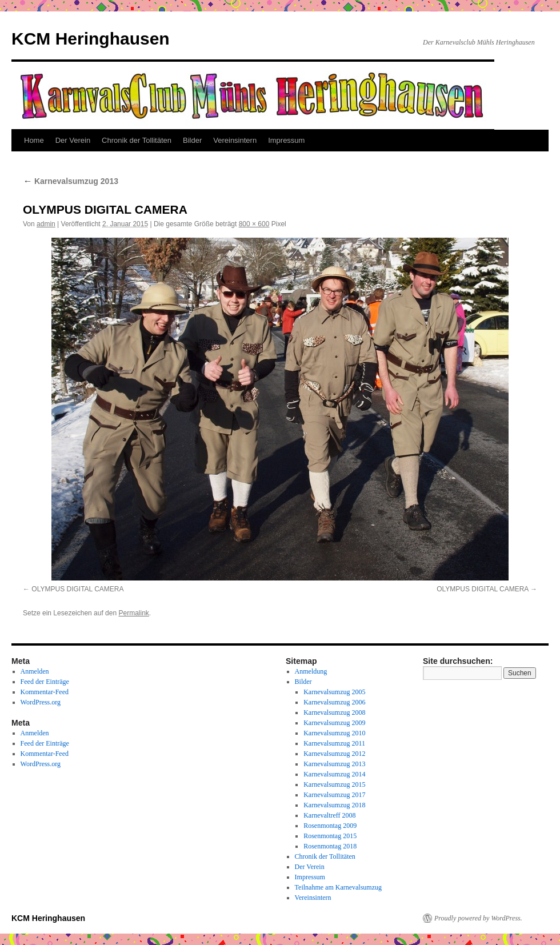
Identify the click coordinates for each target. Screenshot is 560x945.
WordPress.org (41, 702)
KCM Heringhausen (91, 39)
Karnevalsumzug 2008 (334, 712)
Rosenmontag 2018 (330, 846)
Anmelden (35, 671)
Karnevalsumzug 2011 (334, 743)
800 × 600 (254, 224)
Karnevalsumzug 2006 (334, 702)
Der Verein (73, 140)
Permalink (133, 613)
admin (46, 224)
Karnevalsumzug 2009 (334, 723)
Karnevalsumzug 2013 (71, 181)
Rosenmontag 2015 (330, 836)
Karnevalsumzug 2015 (334, 784)
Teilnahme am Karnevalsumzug (338, 887)
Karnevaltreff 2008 (329, 815)
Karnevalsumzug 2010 (334, 733)
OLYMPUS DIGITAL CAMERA (77, 589)
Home (34, 140)
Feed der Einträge (45, 682)
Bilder (192, 140)
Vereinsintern (235, 140)
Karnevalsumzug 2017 (334, 795)
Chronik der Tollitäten (137, 140)
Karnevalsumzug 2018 (334, 805)
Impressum (286, 140)
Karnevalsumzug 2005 (334, 692)
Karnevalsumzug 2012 (334, 754)
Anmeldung (311, 671)
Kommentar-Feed (45, 692)
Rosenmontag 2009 (330, 826)
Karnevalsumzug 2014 (334, 774)
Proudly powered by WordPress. (478, 918)
